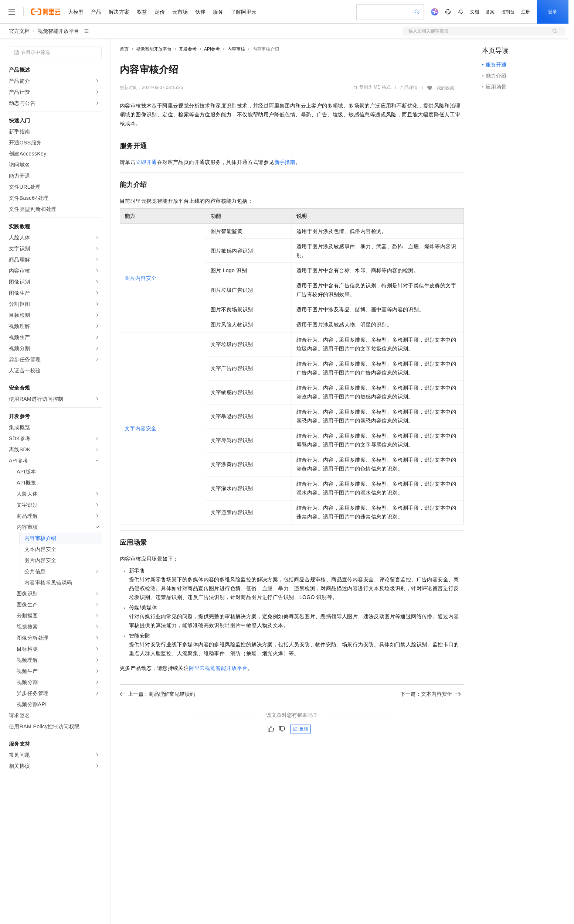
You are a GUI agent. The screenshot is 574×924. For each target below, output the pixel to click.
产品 (96, 12)
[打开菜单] (12, 12)
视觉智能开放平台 (58, 31)
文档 (475, 12)
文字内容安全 (140, 428)
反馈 (300, 729)
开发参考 (188, 49)
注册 (526, 12)
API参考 (212, 49)
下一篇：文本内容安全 (431, 694)
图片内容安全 (140, 278)
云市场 (180, 12)
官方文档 (19, 31)
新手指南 (285, 162)
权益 (142, 12)
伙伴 (200, 12)
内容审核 (236, 49)
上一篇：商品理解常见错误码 (157, 694)
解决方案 (119, 12)
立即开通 (146, 162)
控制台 (508, 12)
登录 (553, 12)
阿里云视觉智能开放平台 (218, 668)
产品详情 (409, 88)
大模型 (76, 12)
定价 (160, 12)
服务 (218, 12)
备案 (490, 12)
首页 (124, 49)
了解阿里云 (244, 12)
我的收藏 (445, 88)
